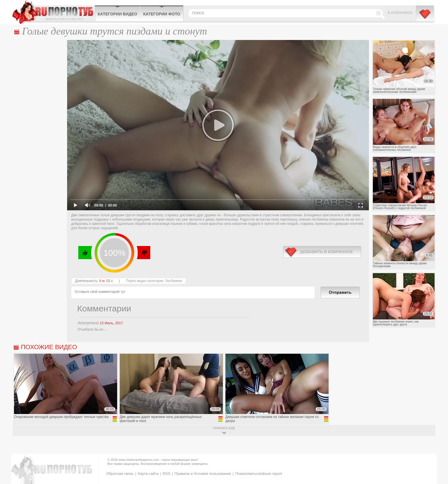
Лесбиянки (174, 281)
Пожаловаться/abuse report (259, 474)
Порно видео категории (145, 281)
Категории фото (162, 14)
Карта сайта (148, 474)
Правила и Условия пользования (203, 474)
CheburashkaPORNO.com (54, 12)
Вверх (437, 455)
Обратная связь (120, 474)
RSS (166, 474)
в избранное (322, 252)
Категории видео (117, 14)
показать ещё (224, 428)
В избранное (400, 13)
